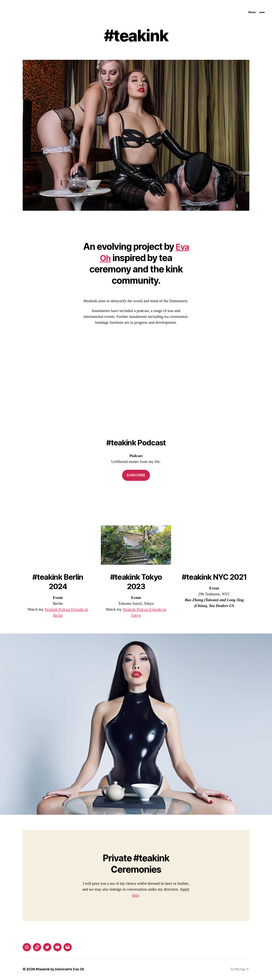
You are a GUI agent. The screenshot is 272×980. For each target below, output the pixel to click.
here (135, 895)
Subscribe (136, 475)
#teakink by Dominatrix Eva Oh (61, 969)
